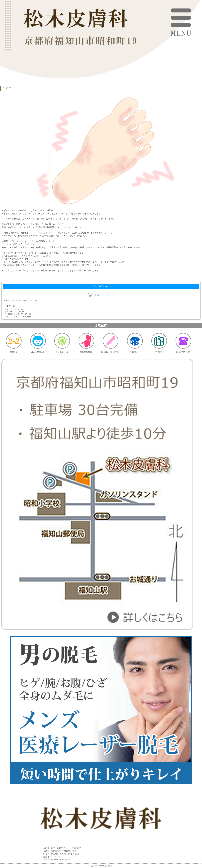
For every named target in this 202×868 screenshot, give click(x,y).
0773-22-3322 (103, 295)
